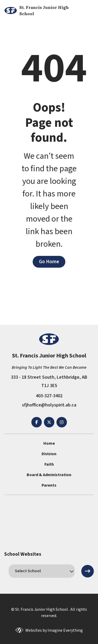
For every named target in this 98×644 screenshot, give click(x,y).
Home (49, 443)
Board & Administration (49, 475)
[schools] (42, 571)
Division (49, 454)
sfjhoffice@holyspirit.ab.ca (49, 405)
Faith (49, 464)
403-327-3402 (49, 396)
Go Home (49, 262)
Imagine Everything (65, 630)
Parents (49, 485)
